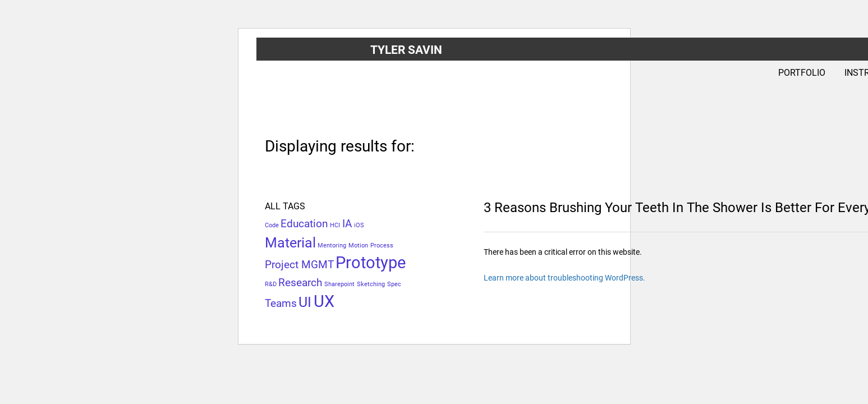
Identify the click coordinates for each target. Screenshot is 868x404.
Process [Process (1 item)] (382, 245)
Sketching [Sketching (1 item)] (371, 284)
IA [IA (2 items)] (347, 224)
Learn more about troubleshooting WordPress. (564, 278)
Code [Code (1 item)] (272, 225)
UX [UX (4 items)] (324, 301)
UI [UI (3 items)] (305, 302)
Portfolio (802, 73)
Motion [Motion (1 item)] (358, 245)
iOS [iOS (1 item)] (359, 225)
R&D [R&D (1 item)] (271, 284)
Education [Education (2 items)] (304, 224)
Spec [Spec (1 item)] (394, 284)
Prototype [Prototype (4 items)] (371, 263)
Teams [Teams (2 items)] (281, 303)
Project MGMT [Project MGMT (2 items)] (299, 265)
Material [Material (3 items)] (290, 243)
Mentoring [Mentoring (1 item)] (332, 245)
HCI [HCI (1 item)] (335, 225)
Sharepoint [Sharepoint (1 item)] (339, 284)
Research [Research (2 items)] (300, 283)
